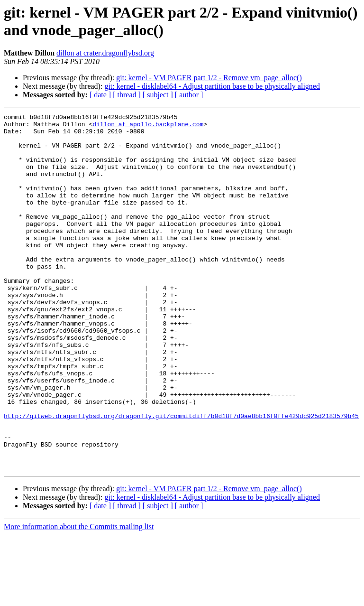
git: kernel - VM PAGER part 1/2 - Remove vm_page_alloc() (209, 78)
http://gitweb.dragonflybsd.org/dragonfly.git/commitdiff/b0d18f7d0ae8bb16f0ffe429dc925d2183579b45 (181, 477)
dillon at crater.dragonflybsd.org (105, 53)
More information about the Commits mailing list (79, 598)
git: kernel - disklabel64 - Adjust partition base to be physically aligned (212, 86)
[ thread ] (127, 95)
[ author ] (189, 95)
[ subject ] (158, 95)
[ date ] (100, 95)
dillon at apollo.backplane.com (148, 127)
